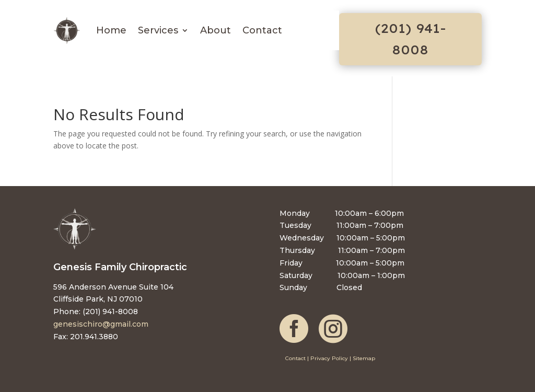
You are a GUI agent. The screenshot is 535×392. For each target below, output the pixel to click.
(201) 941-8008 (410, 39)
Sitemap (364, 358)
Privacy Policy (329, 358)
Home (111, 30)
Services (158, 30)
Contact (262, 30)
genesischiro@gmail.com (101, 324)
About (216, 30)
